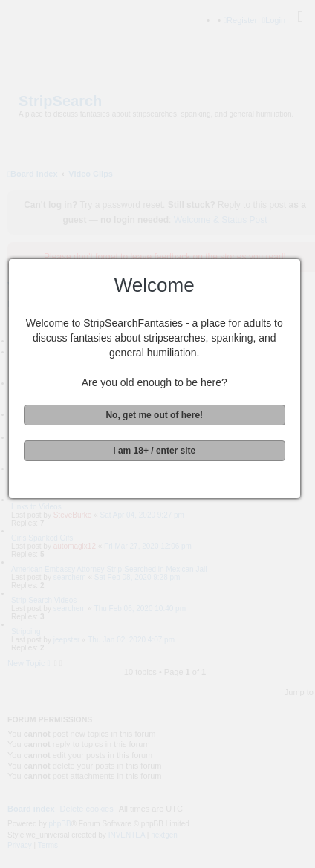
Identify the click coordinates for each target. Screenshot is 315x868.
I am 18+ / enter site (156, 451)
